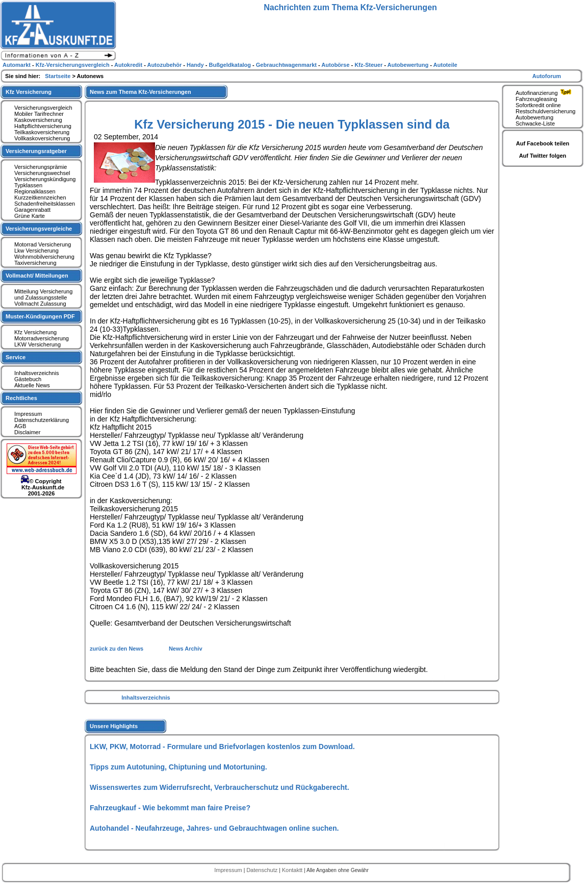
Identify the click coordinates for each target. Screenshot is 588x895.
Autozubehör (165, 65)
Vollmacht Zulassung (40, 304)
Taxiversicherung (35, 263)
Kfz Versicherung (35, 332)
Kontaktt (293, 870)
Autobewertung (534, 117)
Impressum (28, 414)
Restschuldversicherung (545, 111)
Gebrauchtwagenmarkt (287, 65)
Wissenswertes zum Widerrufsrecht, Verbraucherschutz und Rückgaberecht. (220, 787)
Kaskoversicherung (38, 120)
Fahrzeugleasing (536, 99)
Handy (196, 65)
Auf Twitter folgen (543, 156)
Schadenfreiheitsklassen (45, 204)
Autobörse (336, 65)
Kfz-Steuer (369, 65)
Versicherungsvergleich (43, 108)
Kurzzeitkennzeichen (40, 197)
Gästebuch (28, 379)
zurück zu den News (117, 649)
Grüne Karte (30, 216)
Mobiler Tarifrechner (39, 114)
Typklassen (28, 185)
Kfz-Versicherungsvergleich (73, 65)
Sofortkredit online (538, 105)
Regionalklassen (35, 191)
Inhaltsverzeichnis (146, 698)
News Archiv (186, 649)
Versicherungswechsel (42, 173)
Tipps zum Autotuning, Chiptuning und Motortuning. (178, 767)
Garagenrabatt (32, 210)
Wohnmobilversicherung (44, 257)
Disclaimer (27, 432)
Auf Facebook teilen (543, 143)
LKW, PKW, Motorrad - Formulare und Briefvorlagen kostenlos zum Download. (222, 747)
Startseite (58, 76)
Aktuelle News (32, 385)
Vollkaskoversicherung (42, 138)
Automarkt (17, 65)
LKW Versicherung (37, 344)
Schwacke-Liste (535, 123)
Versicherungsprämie (41, 167)
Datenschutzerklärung (42, 420)
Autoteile (445, 65)
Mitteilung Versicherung (43, 291)
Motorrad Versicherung (43, 244)
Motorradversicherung (42, 338)
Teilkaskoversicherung (42, 132)
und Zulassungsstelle (41, 297)
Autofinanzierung (545, 93)
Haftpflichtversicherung (43, 126)
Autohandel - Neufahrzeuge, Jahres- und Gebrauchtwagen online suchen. (214, 828)
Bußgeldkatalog (231, 65)
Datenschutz (263, 870)
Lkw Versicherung (36, 251)
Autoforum (547, 76)
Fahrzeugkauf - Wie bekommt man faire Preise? (170, 808)
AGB (20, 426)
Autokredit (129, 65)
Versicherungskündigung (45, 179)
